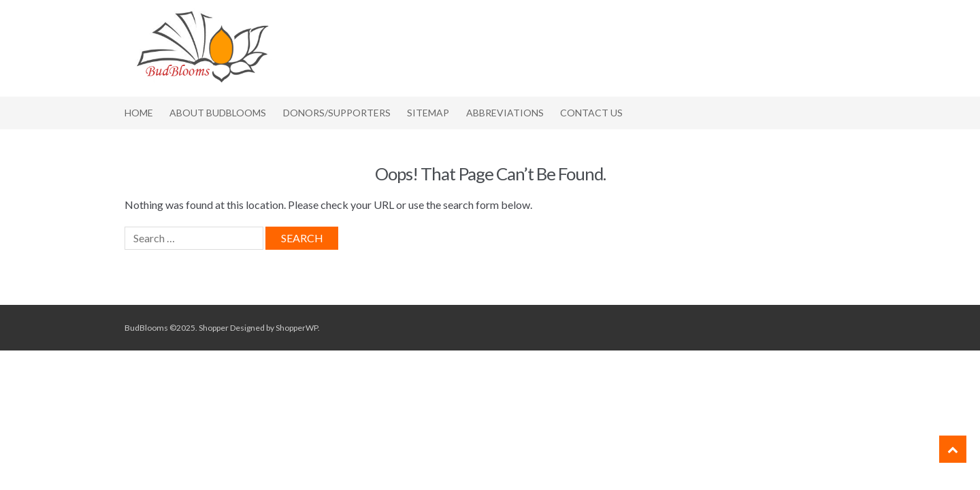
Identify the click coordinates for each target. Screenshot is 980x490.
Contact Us (591, 113)
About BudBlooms (218, 113)
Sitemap (428, 113)
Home (139, 113)
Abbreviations (505, 113)
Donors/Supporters (337, 113)
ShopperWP (297, 328)
